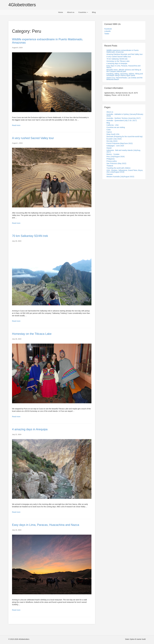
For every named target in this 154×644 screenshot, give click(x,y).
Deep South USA (113, 134)
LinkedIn (107, 31)
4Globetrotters (22, 5)
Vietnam (110, 174)
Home (61, 12)
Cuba (108, 130)
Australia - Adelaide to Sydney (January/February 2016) (125, 115)
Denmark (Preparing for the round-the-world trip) (125, 137)
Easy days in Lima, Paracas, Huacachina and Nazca (46, 525)
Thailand (110, 166)
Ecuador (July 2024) (114, 139)
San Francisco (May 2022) (116, 163)
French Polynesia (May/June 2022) (120, 143)
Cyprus (109, 132)
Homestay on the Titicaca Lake (32, 334)
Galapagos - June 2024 (115, 146)
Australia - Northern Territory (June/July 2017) (124, 118)
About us (71, 12)
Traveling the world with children (118, 168)
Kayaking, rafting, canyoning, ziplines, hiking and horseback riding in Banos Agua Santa (125, 75)
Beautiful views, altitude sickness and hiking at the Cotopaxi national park (124, 71)
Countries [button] (83, 12)
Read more (16, 125)
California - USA (112, 125)
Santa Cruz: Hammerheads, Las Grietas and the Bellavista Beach (125, 79)
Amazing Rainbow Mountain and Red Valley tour (125, 54)
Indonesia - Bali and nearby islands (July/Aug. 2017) (124, 151)
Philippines (111, 159)
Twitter (107, 34)
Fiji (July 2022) (112, 141)
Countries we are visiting (116, 127)
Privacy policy (112, 161)
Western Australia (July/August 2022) (120, 177)
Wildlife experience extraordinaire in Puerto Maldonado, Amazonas (48, 41)
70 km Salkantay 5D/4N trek (30, 236)
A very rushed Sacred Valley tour (33, 138)
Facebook (108, 29)
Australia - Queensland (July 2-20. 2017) (122, 120)
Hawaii (109, 148)
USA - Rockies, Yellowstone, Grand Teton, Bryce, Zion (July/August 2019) (125, 171)
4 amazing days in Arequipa (30, 429)
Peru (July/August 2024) (115, 157)
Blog (94, 12)
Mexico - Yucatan (113, 154)
